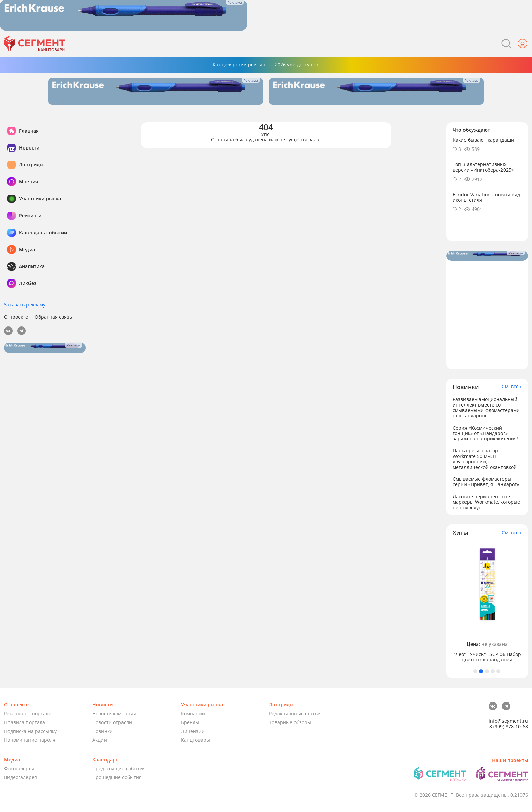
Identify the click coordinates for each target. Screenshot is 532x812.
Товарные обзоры (290, 722)
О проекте (16, 317)
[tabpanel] (487, 603)
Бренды (190, 722)
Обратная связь (53, 317)
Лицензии (193, 731)
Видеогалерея (21, 777)
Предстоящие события (119, 768)
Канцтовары (195, 740)
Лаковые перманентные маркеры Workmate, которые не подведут (486, 502)
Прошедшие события (117, 777)
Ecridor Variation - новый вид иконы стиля (486, 197)
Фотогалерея (19, 768)
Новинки (102, 731)
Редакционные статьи (295, 714)
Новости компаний (114, 714)
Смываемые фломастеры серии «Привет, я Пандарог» (486, 482)
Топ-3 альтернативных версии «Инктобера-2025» (483, 167)
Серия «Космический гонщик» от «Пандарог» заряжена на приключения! (485, 433)
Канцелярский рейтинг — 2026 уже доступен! (266, 65)
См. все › (512, 387)
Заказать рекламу (25, 305)
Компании (193, 714)
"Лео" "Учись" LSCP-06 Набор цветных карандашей (487, 657)
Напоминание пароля (30, 740)
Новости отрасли (112, 722)
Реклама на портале (28, 714)
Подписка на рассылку (30, 731)
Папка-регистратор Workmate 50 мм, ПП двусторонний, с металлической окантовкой (485, 459)
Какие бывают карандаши (483, 140)
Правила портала (25, 722)
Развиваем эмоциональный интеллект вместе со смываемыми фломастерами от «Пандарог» (486, 407)
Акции (100, 740)
